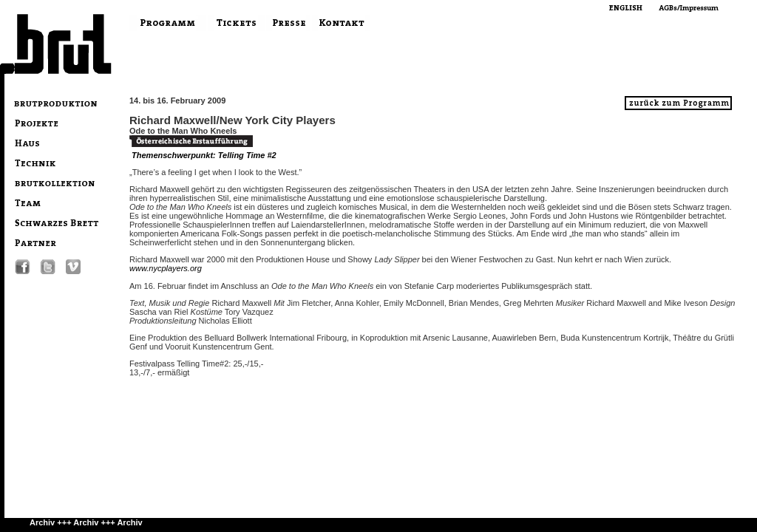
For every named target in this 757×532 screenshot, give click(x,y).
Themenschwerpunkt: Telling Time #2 (204, 155)
